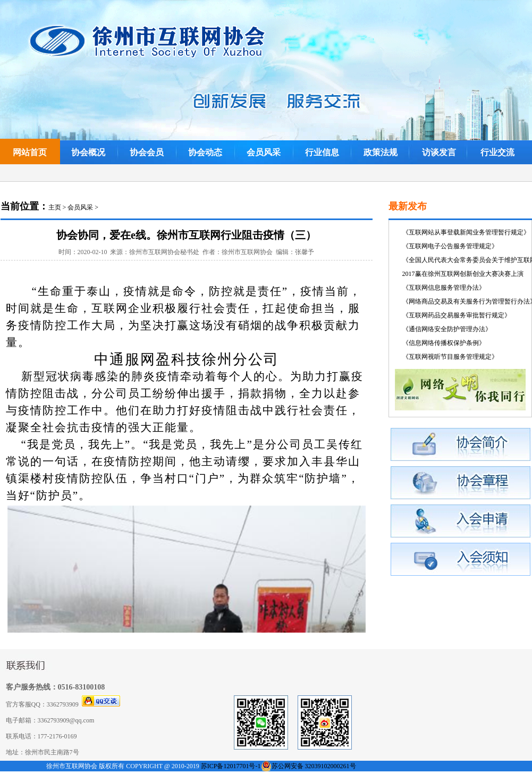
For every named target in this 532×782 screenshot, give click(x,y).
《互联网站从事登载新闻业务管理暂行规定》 (466, 232)
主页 (55, 207)
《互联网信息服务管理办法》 (444, 288)
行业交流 (497, 152)
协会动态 (205, 152)
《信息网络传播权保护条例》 (444, 343)
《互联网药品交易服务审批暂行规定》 (457, 315)
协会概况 (88, 152)
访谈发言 (439, 152)
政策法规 (381, 152)
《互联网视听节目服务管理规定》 (450, 357)
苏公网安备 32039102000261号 (314, 766)
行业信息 (322, 152)
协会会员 (147, 152)
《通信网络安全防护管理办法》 (447, 329)
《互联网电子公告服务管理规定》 (450, 246)
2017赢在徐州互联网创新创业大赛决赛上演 (463, 274)
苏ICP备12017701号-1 (231, 766)
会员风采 (264, 152)
